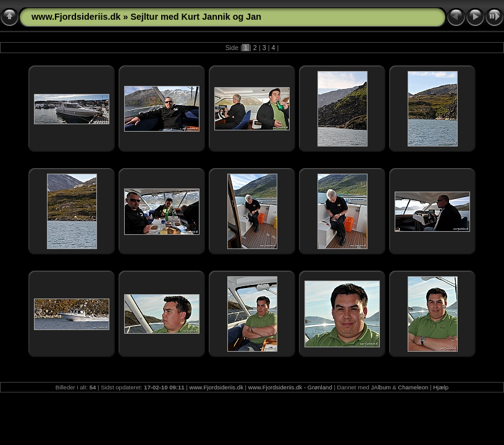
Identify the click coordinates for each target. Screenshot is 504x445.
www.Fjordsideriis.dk (76, 17)
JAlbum (381, 387)
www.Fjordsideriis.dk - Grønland (290, 387)
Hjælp (441, 387)
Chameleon (413, 387)
